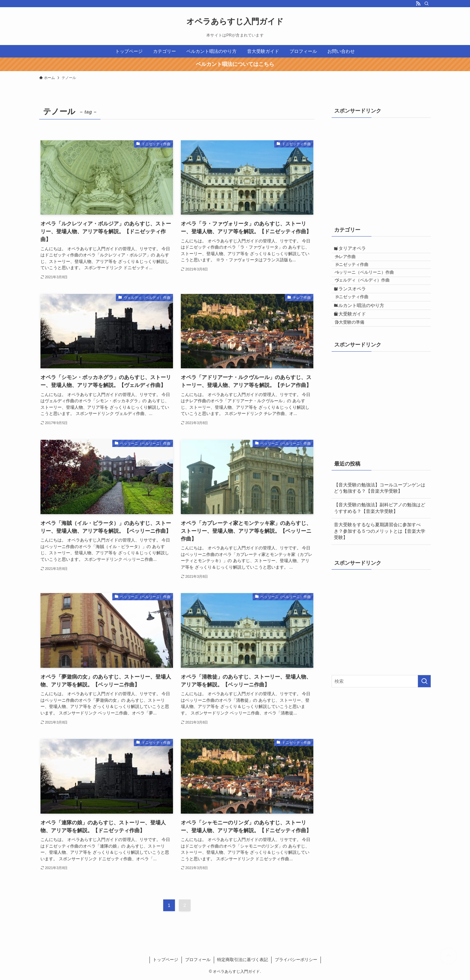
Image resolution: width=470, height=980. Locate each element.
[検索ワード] (381, 727)
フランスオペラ (356, 313)
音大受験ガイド (356, 353)
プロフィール (198, 960)
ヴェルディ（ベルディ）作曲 (370, 300)
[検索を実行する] (424, 727)
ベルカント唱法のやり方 (365, 339)
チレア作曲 (353, 264)
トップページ (165, 960)
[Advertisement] (381, 166)
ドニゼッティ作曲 (359, 276)
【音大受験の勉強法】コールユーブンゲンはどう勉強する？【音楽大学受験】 (380, 533)
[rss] (418, 4)
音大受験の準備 (357, 366)
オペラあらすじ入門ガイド (235, 22)
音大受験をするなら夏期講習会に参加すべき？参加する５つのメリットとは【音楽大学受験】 (380, 577)
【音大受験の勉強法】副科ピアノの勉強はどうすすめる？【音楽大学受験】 (380, 554)
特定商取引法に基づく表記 (243, 960)
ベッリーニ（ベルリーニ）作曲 (372, 288)
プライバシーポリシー (296, 960)
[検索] (427, 4)
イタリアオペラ (356, 251)
